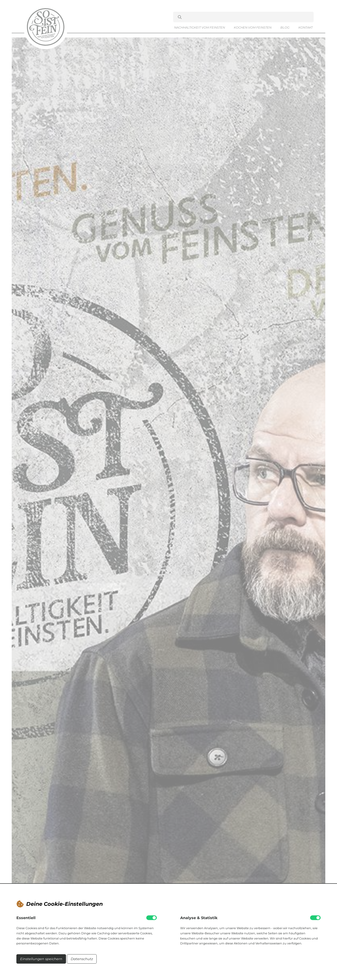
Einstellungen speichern (41, 959)
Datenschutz (82, 959)
